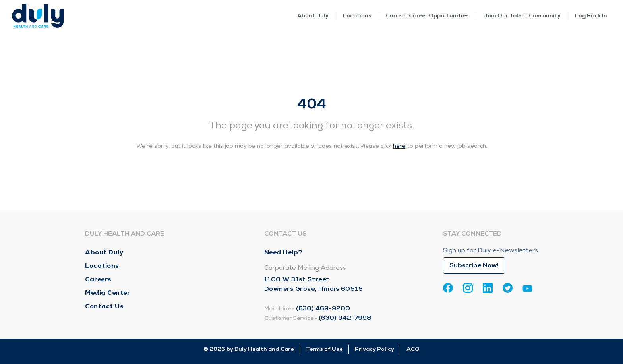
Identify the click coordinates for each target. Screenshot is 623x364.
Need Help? (283, 252)
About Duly (313, 16)
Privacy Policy (374, 349)
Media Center (107, 293)
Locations (357, 16)
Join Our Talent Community (522, 16)
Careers (98, 279)
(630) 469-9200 (323, 308)
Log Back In (591, 16)
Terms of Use (324, 349)
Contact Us (104, 306)
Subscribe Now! (474, 265)
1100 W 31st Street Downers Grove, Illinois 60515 (314, 284)
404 (312, 104)
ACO (413, 349)
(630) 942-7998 (345, 318)
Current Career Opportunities (427, 16)
